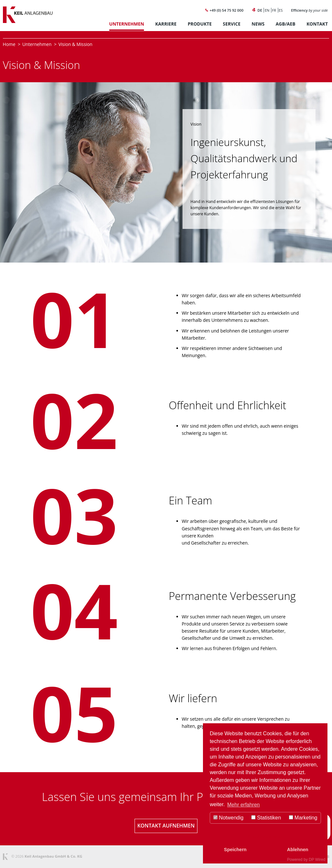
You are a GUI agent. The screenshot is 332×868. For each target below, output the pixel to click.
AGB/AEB (285, 24)
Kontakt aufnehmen (166, 826)
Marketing (303, 818)
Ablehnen (298, 850)
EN (267, 10)
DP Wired (317, 860)
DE (260, 10)
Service (231, 24)
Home (9, 44)
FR (274, 10)
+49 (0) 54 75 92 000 (224, 10)
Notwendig (228, 818)
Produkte (200, 24)
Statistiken (266, 818)
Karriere (166, 24)
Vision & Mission (75, 44)
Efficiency (309, 10)
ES (281, 10)
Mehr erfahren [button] (244, 805)
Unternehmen (127, 24)
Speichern (235, 850)
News (258, 24)
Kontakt (317, 24)
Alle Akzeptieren (265, 837)
